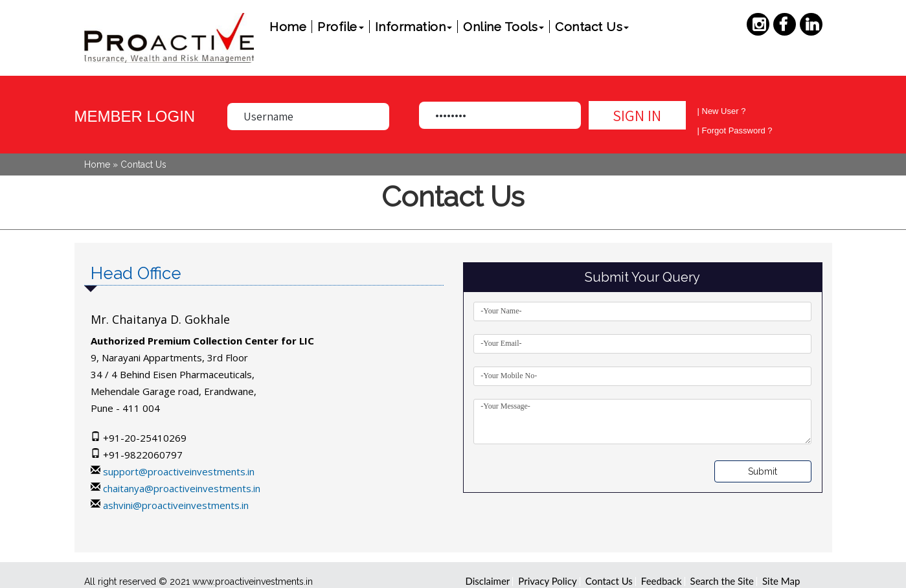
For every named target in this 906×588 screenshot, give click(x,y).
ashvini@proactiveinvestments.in (176, 505)
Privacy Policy (547, 581)
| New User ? (722, 111)
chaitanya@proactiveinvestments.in (182, 488)
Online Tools (504, 27)
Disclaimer (488, 581)
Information (414, 27)
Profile (341, 27)
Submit (763, 471)
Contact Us (592, 27)
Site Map (781, 581)
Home (288, 27)
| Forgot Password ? (735, 130)
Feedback (662, 581)
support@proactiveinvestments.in (179, 471)
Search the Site (722, 581)
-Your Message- (642, 422)
